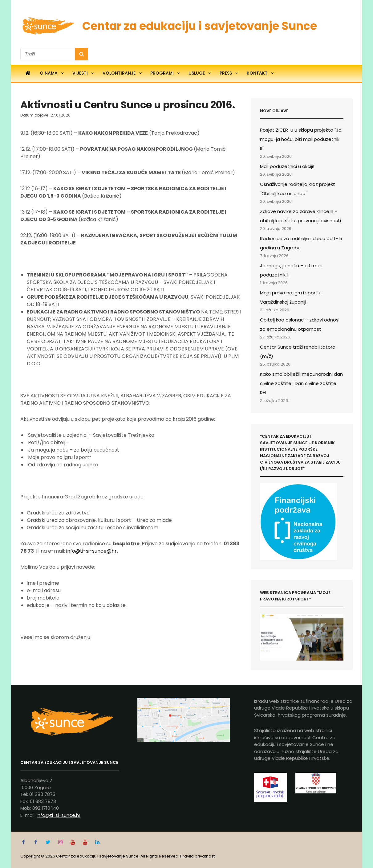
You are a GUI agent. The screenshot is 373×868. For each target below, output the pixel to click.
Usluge (200, 73)
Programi (166, 73)
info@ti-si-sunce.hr (59, 815)
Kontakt (261, 73)
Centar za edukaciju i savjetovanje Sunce (200, 26)
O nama (52, 73)
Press (229, 73)
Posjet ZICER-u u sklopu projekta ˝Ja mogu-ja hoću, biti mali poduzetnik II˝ (301, 139)
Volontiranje (123, 73)
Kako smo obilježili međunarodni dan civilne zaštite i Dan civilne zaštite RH (301, 383)
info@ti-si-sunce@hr (91, 551)
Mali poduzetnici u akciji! (287, 166)
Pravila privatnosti (198, 856)
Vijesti (84, 73)
